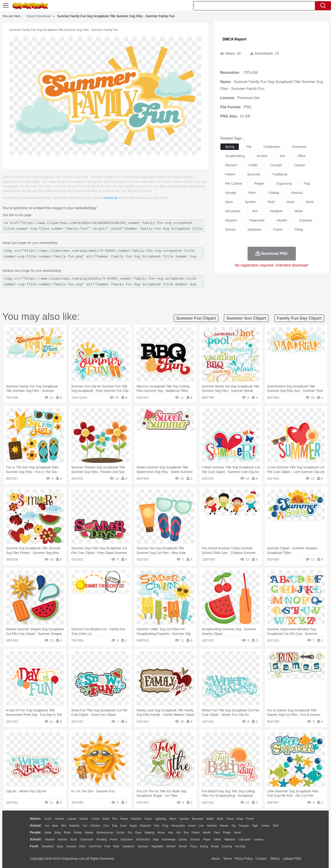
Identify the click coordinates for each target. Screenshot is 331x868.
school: (36, 839)
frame (278, 229)
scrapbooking (235, 156)
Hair (171, 833)
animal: (36, 825)
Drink (83, 846)
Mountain (198, 819)
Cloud (230, 819)
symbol (250, 202)
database (254, 229)
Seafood (143, 846)
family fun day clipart (299, 318)
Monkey (212, 826)
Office (217, 839)
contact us (110, 198)
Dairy (60, 846)
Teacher (63, 839)
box (255, 211)
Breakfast (48, 846)
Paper (207, 839)
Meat (116, 846)
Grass (148, 819)
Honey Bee (178, 826)
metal (298, 211)
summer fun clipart (196, 318)
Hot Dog (240, 846)
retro (252, 193)
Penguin (244, 826)
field (271, 202)
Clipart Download (39, 16)
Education (127, 839)
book (310, 202)
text (282, 156)
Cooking (227, 846)
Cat (85, 826)
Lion (201, 826)
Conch (95, 819)
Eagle (133, 826)
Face (217, 833)
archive (262, 156)
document (299, 147)
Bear (55, 826)
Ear (130, 833)
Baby (58, 833)
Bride (67, 833)
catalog (274, 193)
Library (183, 839)
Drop (240, 819)
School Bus (143, 839)
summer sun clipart (246, 318)
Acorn (48, 819)
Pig (233, 826)
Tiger (255, 826)
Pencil (114, 839)
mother (89, 833)
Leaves (72, 819)
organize (306, 220)
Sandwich (128, 846)
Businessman (105, 833)
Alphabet (230, 839)
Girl (178, 833)
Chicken (95, 826)
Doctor (121, 833)
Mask (48, 833)
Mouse (224, 826)
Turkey (265, 826)
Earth (106, 819)
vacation (231, 220)
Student (50, 839)
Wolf (276, 826)
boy (186, 833)
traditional (280, 174)
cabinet (299, 165)
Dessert (71, 846)
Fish (157, 826)
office (301, 156)
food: (34, 846)
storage (231, 193)
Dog (114, 826)
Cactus (84, 819)
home (161, 833)
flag (307, 183)
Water (210, 819)
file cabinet (234, 183)
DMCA (275, 859)
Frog (165, 826)
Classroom (87, 839)
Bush (220, 819)
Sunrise (184, 819)
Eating (204, 846)
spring (230, 147)
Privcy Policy (244, 859)
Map (156, 839)
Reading (102, 839)
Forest (250, 819)
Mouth (207, 833)
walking (149, 833)
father (196, 833)
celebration (272, 147)
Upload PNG (292, 859)
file (249, 147)
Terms (228, 859)
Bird (64, 826)
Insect (192, 826)
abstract (297, 193)
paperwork (257, 220)
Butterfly (74, 826)
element (231, 165)
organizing (284, 183)
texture (230, 229)
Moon (173, 819)
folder (253, 165)
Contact (261, 859)
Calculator (245, 839)
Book (74, 839)
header (282, 220)
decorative (233, 211)
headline (276, 211)
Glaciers (136, 819)
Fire (115, 819)
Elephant (145, 826)
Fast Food (95, 846)
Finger (227, 833)
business (254, 174)
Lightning (161, 819)
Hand (237, 833)
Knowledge (169, 839)
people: (36, 832)
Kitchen (171, 846)
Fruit (107, 846)
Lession (258, 839)
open (229, 202)
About (215, 859)
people (259, 183)
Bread (215, 846)
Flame (124, 819)
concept (276, 165)
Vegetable (157, 846)
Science (195, 839)
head (290, 202)
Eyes (138, 833)
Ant (47, 826)
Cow (106, 826)
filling (299, 229)
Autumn (59, 819)
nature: (36, 819)
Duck (123, 826)
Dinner (183, 846)
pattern (230, 174)
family (78, 833)
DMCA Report (234, 39)
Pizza (194, 846)
